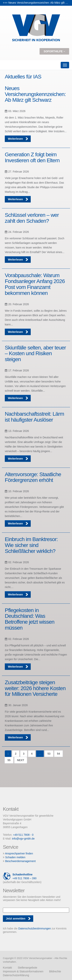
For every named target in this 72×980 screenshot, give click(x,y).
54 (59, 754)
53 (49, 754)
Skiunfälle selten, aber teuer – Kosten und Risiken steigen (35, 354)
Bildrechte (55, 971)
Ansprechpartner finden (19, 853)
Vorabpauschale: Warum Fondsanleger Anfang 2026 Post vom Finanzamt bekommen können (35, 284)
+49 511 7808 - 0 (23, 835)
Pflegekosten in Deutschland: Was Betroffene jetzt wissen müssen (30, 619)
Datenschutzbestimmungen (35, 928)
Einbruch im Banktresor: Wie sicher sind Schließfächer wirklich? (31, 545)
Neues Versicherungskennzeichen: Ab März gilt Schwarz (35, 94)
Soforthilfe (54, 51)
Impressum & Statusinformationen (23, 971)
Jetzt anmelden (16, 919)
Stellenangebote (27, 968)
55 (9, 760)
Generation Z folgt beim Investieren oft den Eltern (32, 157)
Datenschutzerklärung (16, 975)
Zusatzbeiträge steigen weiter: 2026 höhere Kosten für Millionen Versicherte (35, 688)
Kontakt (7, 968)
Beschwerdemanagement (20, 861)
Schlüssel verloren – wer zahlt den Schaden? (32, 218)
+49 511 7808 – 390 (20, 876)
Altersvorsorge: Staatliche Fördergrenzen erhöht (33, 477)
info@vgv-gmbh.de (23, 839)
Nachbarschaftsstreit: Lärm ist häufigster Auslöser (34, 417)
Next (21, 760)
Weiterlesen (18, 139)
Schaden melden (15, 857)
